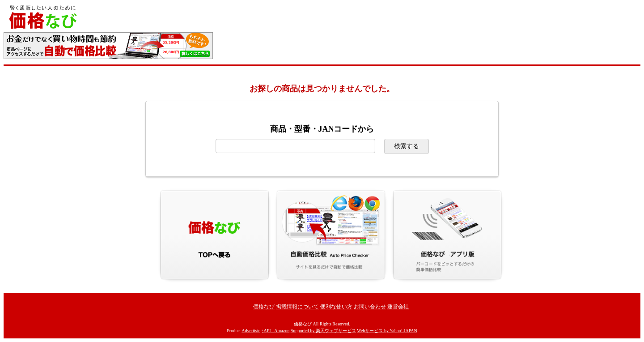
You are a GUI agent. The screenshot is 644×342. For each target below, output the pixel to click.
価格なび (264, 307)
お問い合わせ (370, 307)
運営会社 (398, 307)
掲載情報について (297, 307)
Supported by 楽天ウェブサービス (323, 331)
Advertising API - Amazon (265, 331)
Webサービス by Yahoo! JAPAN (387, 331)
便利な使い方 (336, 307)
